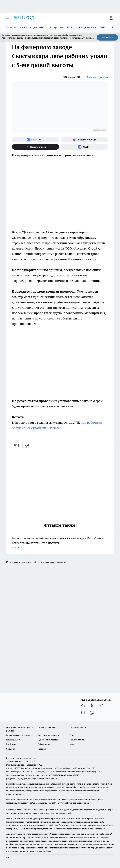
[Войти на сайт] (111, 18)
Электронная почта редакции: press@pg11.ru (78, 772)
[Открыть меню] (8, 18)
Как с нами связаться (48, 735)
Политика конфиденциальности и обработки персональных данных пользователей (63, 829)
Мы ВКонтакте (77, 740)
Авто (72, 744)
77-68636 (35, 810)
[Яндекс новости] (85, 140)
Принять (107, 37)
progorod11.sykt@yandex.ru (20, 779)
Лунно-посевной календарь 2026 (25, 27)
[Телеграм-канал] (101, 705)
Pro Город (11, 744)
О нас (72, 735)
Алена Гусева (97, 77)
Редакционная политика (18, 735)
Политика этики (78, 727)
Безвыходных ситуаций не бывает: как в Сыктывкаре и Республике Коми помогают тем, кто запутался (60, 543)
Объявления (44, 744)
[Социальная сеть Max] (85, 147)
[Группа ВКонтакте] (35, 140)
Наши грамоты (14, 740)
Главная (42, 749)
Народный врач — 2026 (92, 27)
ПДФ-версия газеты (48, 740)
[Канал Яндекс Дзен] (35, 147)
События (11, 749)
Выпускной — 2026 (61, 27)
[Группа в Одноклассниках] (92, 705)
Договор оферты (46, 727)
